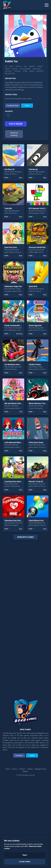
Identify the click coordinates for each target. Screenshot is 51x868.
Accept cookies (25, 862)
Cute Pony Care (11, 247)
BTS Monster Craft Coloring (40, 208)
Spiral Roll (33, 286)
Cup (25, 66)
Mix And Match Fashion (14, 403)
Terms (8, 769)
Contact (30, 769)
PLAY (6, 178)
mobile (32, 66)
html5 (40, 66)
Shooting (19, 334)
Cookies (22, 769)
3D (6, 66)
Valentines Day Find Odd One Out (18, 521)
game (7, 69)
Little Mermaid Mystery (14, 442)
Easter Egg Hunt (35, 325)
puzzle (15, 69)
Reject (25, 855)
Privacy (15, 769)
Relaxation (10, 74)
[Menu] (47, 5)
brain (32, 71)
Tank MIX (8, 208)
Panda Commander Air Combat (17, 325)
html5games (25, 69)
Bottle (19, 66)
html (25, 71)
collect (9, 71)
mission (40, 71)
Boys (11, 66)
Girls (21, 412)
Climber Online (35, 364)
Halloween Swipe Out (13, 286)
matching (37, 69)
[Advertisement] (25, 617)
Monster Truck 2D (36, 481)
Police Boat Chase (36, 442)
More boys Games (26, 537)
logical (17, 71)
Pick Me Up (33, 169)
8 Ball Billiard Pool (36, 521)
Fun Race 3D (9, 169)
